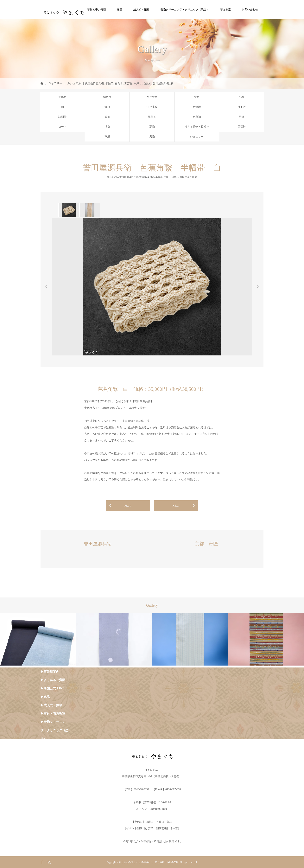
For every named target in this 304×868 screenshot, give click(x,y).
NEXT (176, 506)
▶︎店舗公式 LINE (52, 688)
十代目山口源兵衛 (93, 83)
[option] (69, 210)
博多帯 (107, 97)
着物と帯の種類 (97, 10)
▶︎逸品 (45, 697)
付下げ (242, 107)
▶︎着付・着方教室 (53, 714)
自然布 (147, 83)
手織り (138, 83)
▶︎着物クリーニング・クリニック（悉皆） (54, 730)
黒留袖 (152, 117)
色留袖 (197, 117)
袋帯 (197, 97)
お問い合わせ (250, 10)
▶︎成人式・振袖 (51, 705)
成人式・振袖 (141, 10)
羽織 (242, 117)
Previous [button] (46, 287)
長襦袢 (242, 127)
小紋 (242, 97)
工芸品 (128, 83)
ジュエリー (197, 137)
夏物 (152, 127)
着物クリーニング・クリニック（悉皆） (185, 10)
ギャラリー (55, 83)
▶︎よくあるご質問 (53, 680)
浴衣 (107, 127)
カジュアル (74, 83)
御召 (107, 107)
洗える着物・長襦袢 (197, 127)
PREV (128, 506)
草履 (107, 137)
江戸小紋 (152, 107)
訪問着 (62, 117)
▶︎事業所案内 (50, 672)
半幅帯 (109, 83)
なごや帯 (152, 97)
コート (62, 127)
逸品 (120, 10)
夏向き (119, 83)
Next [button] (258, 287)
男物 (152, 137)
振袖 (107, 117)
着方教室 (225, 10)
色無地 (197, 107)
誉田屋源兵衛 (161, 83)
